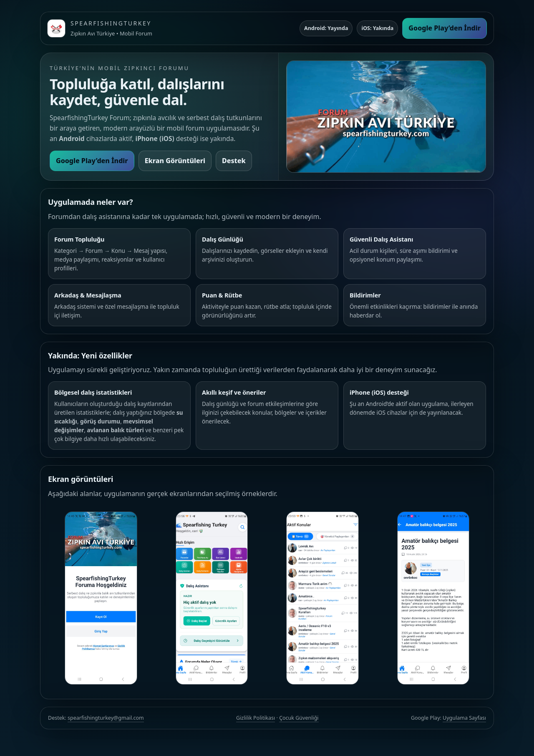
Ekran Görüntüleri (175, 161)
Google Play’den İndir (445, 28)
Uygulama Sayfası (464, 718)
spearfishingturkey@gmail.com (106, 718)
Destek (234, 161)
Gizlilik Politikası (256, 718)
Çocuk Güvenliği (299, 718)
